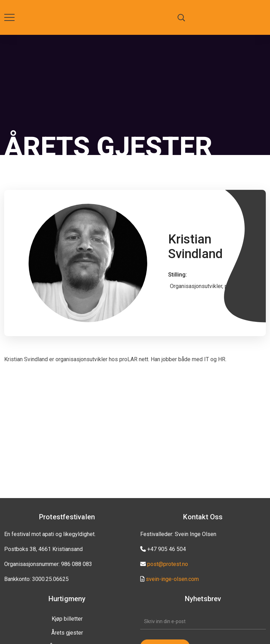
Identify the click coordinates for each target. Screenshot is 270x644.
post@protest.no (168, 564)
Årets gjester (67, 633)
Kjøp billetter (67, 619)
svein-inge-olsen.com (172, 579)
